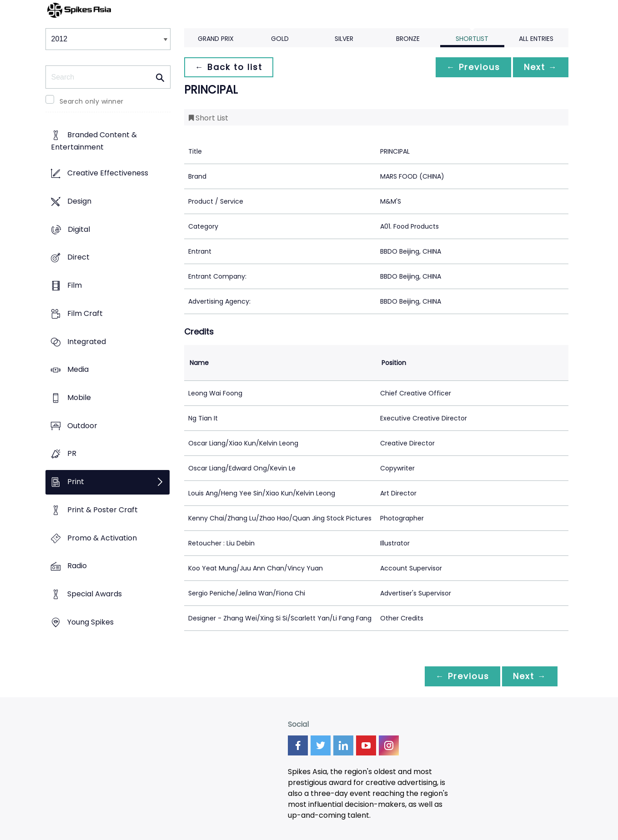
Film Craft (85, 313)
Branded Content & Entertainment (94, 141)
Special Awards (95, 594)
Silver (344, 39)
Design (79, 201)
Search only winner (92, 101)
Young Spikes (90, 622)
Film (75, 285)
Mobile (79, 397)
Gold (280, 39)
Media (78, 370)
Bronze (408, 39)
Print (76, 482)
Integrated (87, 342)
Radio (77, 566)
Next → (541, 67)
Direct (78, 257)
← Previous (473, 67)
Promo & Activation (102, 538)
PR (72, 454)
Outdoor (82, 426)
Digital (79, 229)
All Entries (536, 39)
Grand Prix (216, 39)
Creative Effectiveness (108, 173)
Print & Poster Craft (103, 510)
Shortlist (472, 39)
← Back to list (229, 67)
